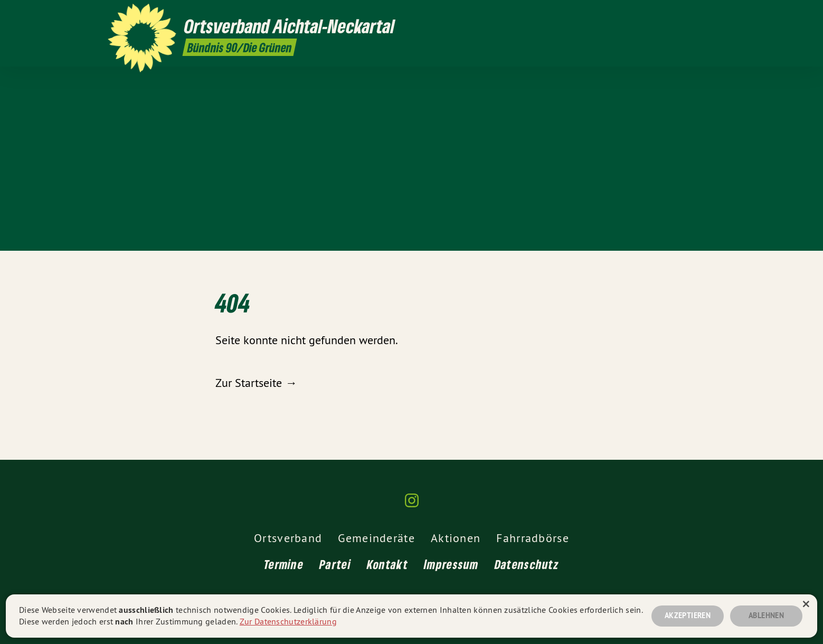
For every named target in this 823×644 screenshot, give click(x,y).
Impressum (451, 564)
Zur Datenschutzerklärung (288, 621)
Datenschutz (527, 564)
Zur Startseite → (256, 383)
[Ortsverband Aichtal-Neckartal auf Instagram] (710, 14)
